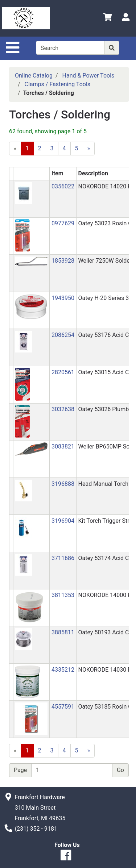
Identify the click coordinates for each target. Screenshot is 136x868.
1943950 (63, 298)
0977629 (63, 223)
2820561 (63, 372)
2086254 (63, 335)
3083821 (63, 446)
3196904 (63, 521)
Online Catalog (34, 76)
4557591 (63, 707)
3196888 (63, 484)
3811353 (63, 595)
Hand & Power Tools (88, 76)
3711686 (63, 558)
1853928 (63, 261)
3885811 (63, 632)
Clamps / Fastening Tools (57, 84)
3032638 (63, 409)
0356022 (63, 186)
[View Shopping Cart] (107, 18)
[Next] (89, 149)
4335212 (63, 670)
